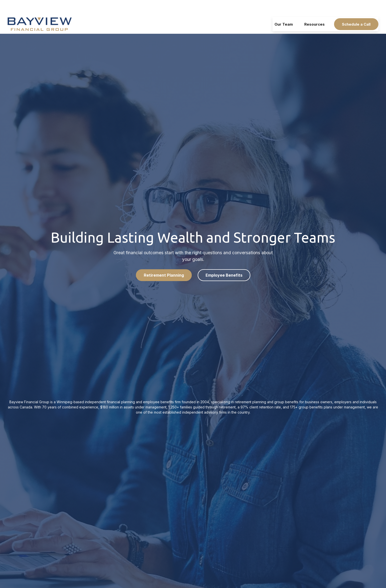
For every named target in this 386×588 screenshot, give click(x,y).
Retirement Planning (164, 261)
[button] (284, 10)
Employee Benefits (224, 261)
